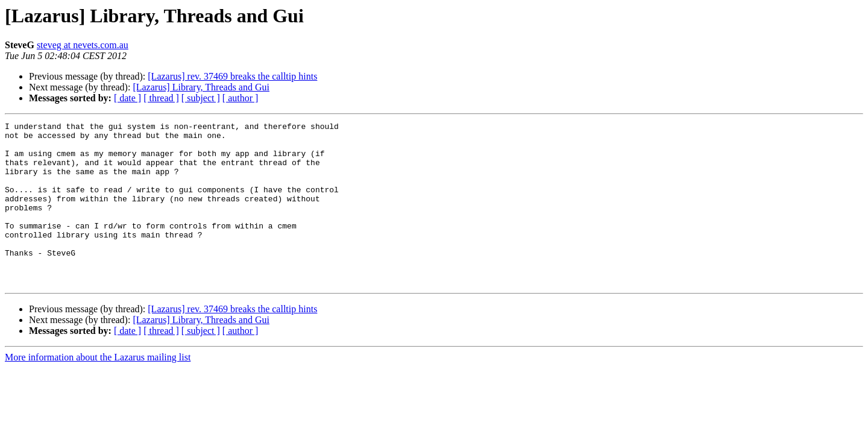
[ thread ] (161, 98)
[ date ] (127, 98)
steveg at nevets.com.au (83, 45)
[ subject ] (201, 98)
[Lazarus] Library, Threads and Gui (201, 87)
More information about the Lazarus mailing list (98, 390)
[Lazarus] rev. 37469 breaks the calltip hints (232, 76)
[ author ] (241, 98)
